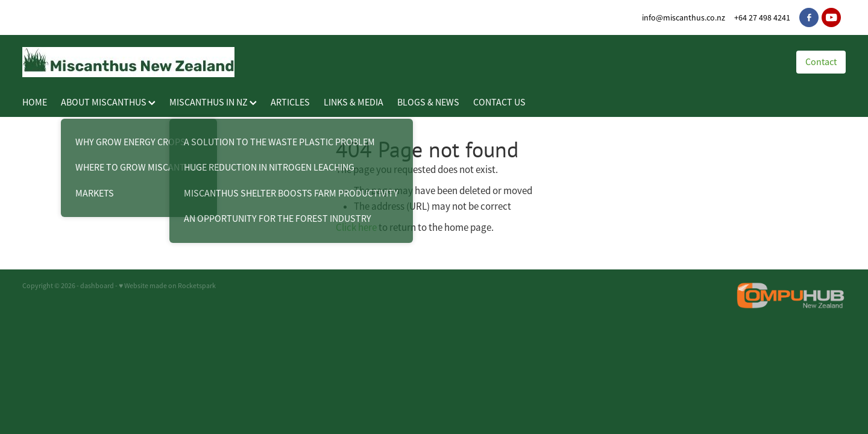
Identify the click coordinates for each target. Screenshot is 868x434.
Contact (821, 62)
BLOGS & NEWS (428, 102)
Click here (356, 228)
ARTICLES (290, 102)
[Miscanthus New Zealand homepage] (397, 62)
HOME (35, 102)
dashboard (97, 286)
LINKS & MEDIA (354, 102)
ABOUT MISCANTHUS (108, 102)
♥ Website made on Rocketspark (167, 286)
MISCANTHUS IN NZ (213, 102)
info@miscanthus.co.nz (684, 17)
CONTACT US (499, 102)
